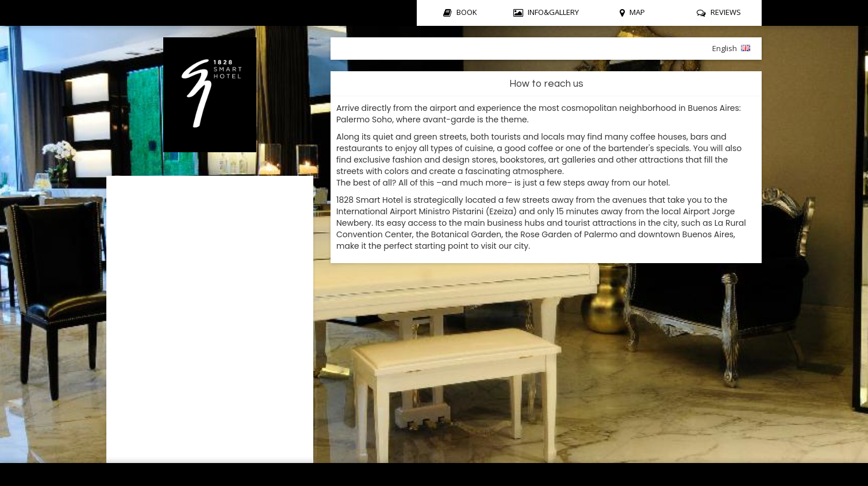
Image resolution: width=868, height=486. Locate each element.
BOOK (467, 12)
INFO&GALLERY (553, 12)
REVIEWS (726, 12)
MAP (637, 12)
